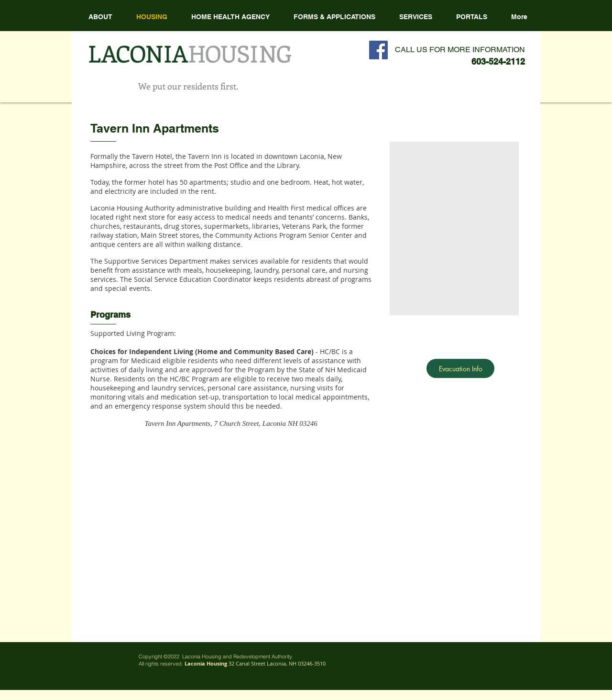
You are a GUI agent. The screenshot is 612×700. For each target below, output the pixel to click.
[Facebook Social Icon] (378, 50)
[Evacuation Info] (460, 368)
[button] (230, 17)
